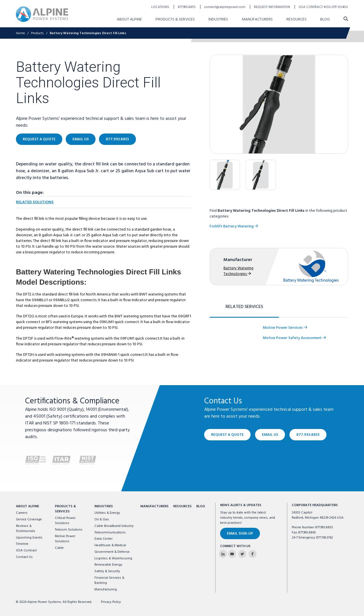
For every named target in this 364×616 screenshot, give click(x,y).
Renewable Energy (108, 565)
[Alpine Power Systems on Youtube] (232, 554)
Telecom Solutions (69, 530)
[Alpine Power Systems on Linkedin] (223, 554)
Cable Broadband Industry (114, 526)
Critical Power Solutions (65, 521)
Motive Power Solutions (65, 539)
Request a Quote (227, 435)
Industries (104, 506)
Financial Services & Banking (109, 580)
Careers (22, 513)
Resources (182, 506)
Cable (59, 548)
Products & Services (65, 509)
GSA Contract (26, 551)
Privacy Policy (111, 602)
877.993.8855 (308, 435)
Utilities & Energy (107, 513)
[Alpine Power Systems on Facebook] (253, 554)
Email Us (270, 435)
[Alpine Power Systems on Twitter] (242, 554)
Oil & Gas (102, 520)
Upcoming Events (29, 538)
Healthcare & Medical (110, 545)
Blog (201, 506)
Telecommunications (110, 533)
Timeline (22, 544)
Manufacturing (106, 590)
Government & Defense (112, 552)
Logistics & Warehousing (113, 558)
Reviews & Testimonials (26, 529)
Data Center (104, 539)
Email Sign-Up (240, 534)
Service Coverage (29, 520)
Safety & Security (107, 571)
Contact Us (24, 557)
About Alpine (27, 506)
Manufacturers (154, 506)
